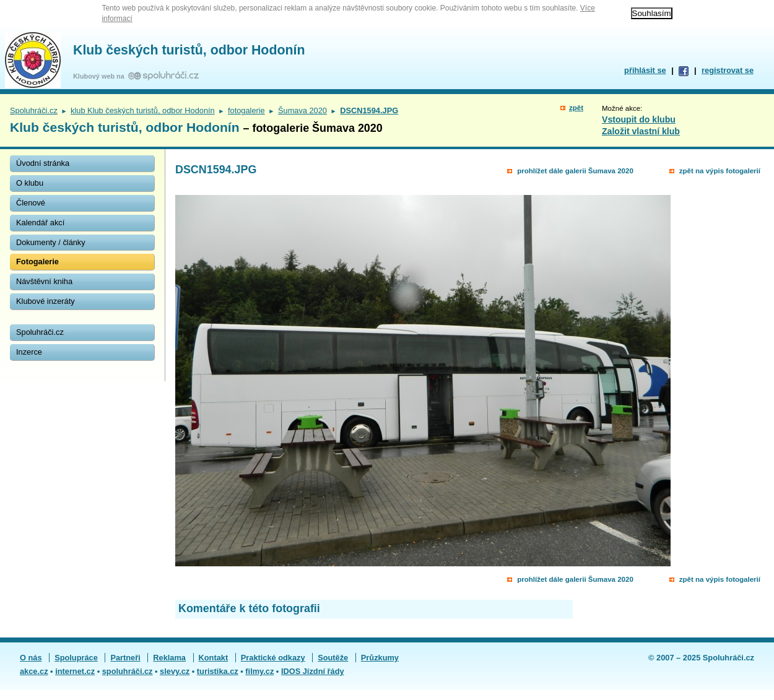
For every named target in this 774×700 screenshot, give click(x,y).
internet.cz (75, 671)
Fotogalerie (37, 261)
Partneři (125, 658)
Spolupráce (76, 658)
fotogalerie (246, 110)
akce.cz (34, 671)
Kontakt (214, 658)
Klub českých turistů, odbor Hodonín (189, 50)
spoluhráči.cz (128, 671)
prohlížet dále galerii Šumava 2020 (575, 171)
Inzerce (29, 352)
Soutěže (333, 658)
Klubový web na (101, 76)
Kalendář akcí (40, 223)
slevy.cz (175, 671)
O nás (31, 658)
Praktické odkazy (273, 658)
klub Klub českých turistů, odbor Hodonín (143, 110)
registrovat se (728, 70)
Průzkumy (380, 658)
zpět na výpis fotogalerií (720, 171)
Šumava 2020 (302, 110)
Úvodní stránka (43, 163)
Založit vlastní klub (641, 131)
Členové (31, 203)
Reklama (169, 658)
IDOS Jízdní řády (313, 671)
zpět (576, 108)
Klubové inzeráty (46, 301)
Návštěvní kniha (44, 281)
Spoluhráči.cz (34, 110)
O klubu (30, 183)
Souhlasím (652, 13)
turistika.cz (218, 671)
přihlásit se (645, 70)
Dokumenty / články (51, 242)
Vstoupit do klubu (639, 119)
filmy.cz (259, 671)
